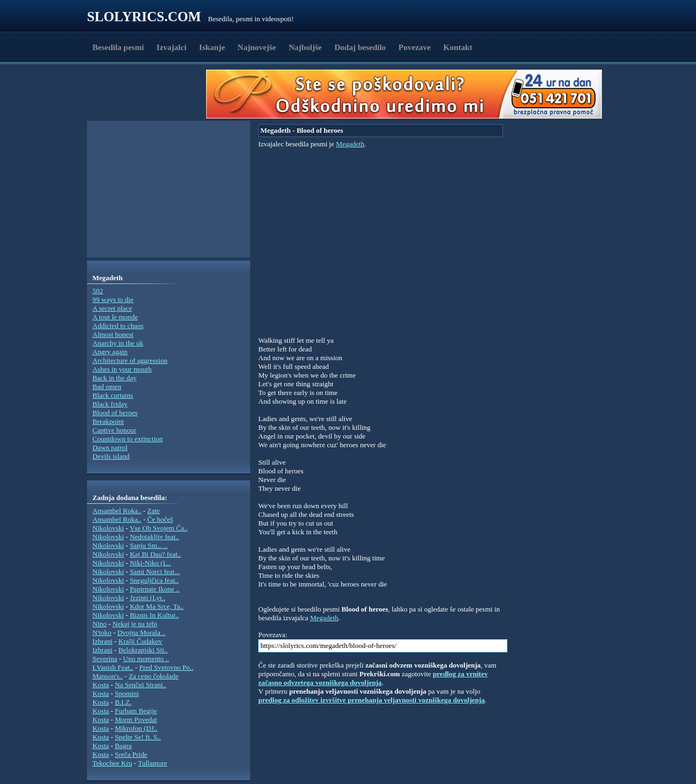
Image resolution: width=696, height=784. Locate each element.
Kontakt (458, 47)
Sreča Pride (131, 754)
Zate (154, 511)
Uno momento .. (146, 659)
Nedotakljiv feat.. (155, 537)
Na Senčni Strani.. (141, 685)
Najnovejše (257, 47)
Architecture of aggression (130, 360)
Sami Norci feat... (155, 572)
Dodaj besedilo (360, 47)
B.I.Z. (123, 702)
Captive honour (114, 430)
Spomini (127, 693)
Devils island (111, 456)
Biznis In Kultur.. (154, 615)
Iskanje (212, 47)
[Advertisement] (150, 94)
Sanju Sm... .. (149, 545)
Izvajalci (172, 47)
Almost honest (113, 334)
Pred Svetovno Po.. (166, 667)
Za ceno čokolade (154, 676)
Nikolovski (108, 528)
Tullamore (153, 763)
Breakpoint (108, 421)
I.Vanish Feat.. (113, 667)
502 (98, 291)
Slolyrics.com (144, 17)
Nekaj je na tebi (135, 624)
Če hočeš (160, 519)
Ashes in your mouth (122, 369)
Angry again (110, 352)
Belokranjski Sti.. (143, 650)
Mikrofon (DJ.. (136, 728)
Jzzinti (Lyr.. (148, 598)
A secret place (112, 308)
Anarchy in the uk (118, 343)
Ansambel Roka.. (117, 511)
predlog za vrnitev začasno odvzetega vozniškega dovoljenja (373, 678)
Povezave (415, 47)
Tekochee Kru (112, 763)
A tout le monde (115, 317)
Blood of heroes (115, 413)
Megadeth (350, 144)
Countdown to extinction (128, 439)
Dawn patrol (110, 447)
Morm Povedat (136, 720)
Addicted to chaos (118, 326)
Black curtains (113, 395)
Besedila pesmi (118, 47)
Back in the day (114, 378)
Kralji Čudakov (141, 641)
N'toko (102, 632)
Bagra (123, 746)
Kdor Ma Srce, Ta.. (157, 606)
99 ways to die (113, 300)
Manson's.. (108, 676)
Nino (100, 624)
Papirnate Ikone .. (155, 589)
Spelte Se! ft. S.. (138, 737)
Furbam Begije (136, 711)
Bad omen (107, 387)
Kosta (101, 685)
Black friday (110, 404)
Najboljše (305, 47)
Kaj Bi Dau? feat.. (156, 554)
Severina (105, 659)
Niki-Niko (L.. (150, 563)
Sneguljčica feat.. (154, 580)
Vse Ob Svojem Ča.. (159, 528)
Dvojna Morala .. (142, 632)
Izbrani (102, 641)
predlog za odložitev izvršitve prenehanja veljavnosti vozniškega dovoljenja (372, 700)
